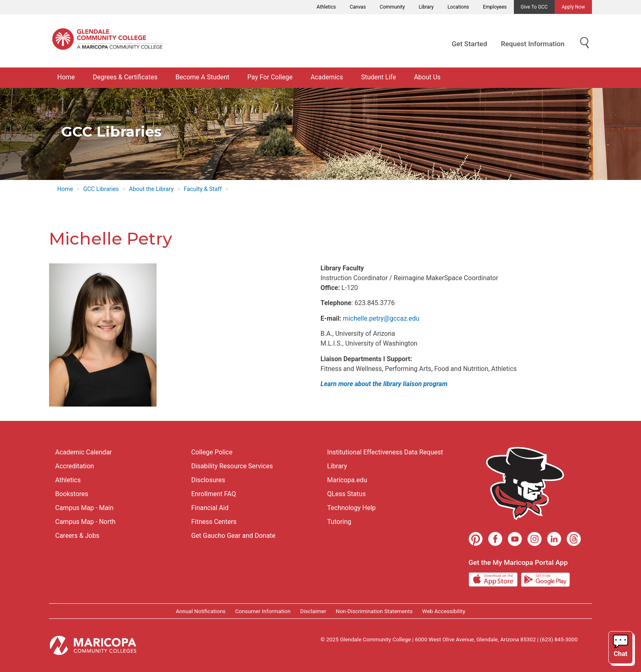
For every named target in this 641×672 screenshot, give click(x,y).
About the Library (151, 189)
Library (426, 7)
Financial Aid (210, 508)
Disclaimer (313, 611)
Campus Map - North (85, 522)
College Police (212, 452)
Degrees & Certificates (125, 77)
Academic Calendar (84, 452)
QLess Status (346, 494)
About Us (427, 77)
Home (66, 77)
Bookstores (72, 494)
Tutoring (339, 522)
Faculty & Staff (203, 189)
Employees (495, 7)
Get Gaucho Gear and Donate (233, 536)
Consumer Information (263, 611)
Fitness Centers (214, 522)
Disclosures (208, 480)
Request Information (533, 44)
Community (392, 7)
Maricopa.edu (347, 480)
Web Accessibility (444, 611)
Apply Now (573, 7)
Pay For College (270, 77)
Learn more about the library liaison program (384, 384)
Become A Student (202, 77)
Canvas (357, 7)
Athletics (326, 7)
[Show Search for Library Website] (585, 43)
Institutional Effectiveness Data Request (385, 452)
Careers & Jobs (77, 536)
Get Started (469, 44)
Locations (458, 7)
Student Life (378, 77)
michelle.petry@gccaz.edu (381, 318)
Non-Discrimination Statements (374, 611)
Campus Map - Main (84, 508)
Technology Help (351, 508)
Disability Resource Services (232, 466)
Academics (327, 77)
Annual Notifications (201, 611)
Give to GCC (534, 7)
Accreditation (75, 466)
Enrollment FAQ (214, 494)
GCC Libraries (101, 189)
